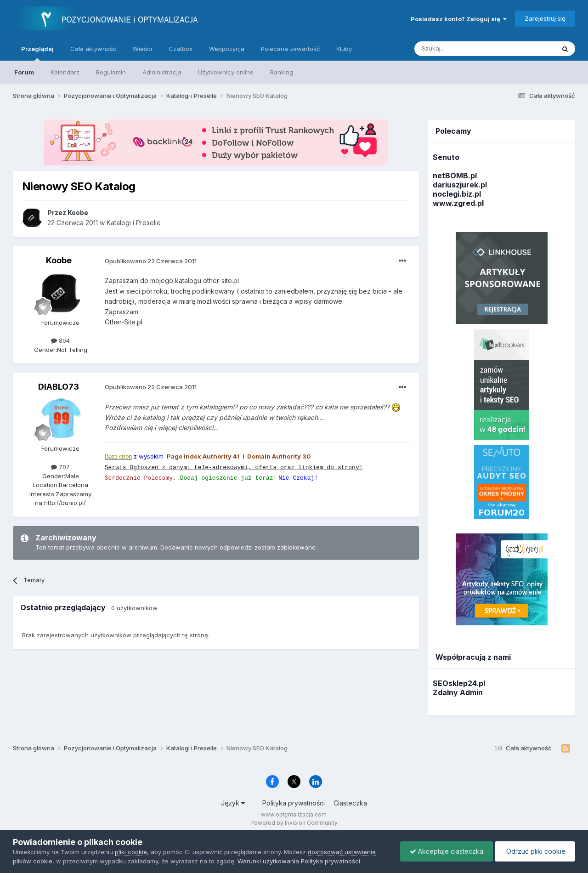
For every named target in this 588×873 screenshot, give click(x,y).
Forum (24, 72)
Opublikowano (151, 261)
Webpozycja (227, 49)
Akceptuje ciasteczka (447, 851)
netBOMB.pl (455, 176)
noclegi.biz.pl (457, 194)
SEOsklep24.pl (459, 683)
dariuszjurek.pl (460, 185)
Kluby (344, 49)
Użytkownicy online (226, 72)
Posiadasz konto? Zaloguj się (459, 19)
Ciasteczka (350, 803)
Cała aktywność (93, 49)
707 (60, 467)
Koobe (59, 260)
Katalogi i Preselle (134, 223)
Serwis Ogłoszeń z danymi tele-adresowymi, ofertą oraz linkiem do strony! (234, 468)
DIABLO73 (59, 387)
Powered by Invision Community (294, 823)
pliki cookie (131, 852)
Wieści (142, 49)
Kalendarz (65, 72)
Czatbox (181, 49)
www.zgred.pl (458, 203)
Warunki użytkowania (268, 861)
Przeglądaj (37, 53)
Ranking (282, 72)
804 (60, 340)
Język (233, 803)
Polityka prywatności (294, 803)
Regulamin (111, 72)
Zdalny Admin (458, 692)
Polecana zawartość (290, 49)
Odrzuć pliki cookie (535, 851)
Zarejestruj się (545, 18)
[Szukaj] (462, 49)
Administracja (162, 72)
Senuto (446, 157)
